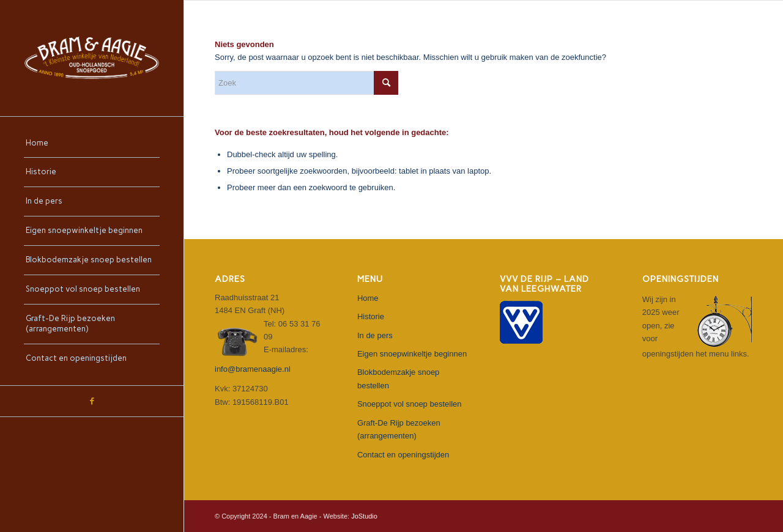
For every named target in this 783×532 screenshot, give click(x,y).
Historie (371, 316)
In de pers (375, 335)
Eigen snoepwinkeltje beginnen (412, 354)
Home (368, 298)
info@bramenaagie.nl (253, 369)
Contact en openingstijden (403, 455)
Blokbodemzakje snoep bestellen (398, 379)
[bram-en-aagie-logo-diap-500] (92, 58)
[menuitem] (92, 144)
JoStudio (364, 516)
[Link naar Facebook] (92, 401)
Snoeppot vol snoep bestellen (410, 404)
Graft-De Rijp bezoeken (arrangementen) (399, 429)
